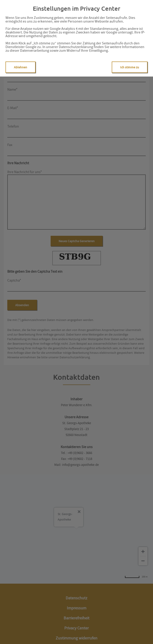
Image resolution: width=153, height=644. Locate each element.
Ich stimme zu (130, 67)
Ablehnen (21, 67)
